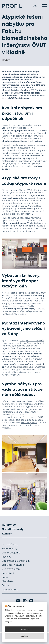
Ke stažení (8, 573)
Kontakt (7, 534)
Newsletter (8, 581)
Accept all (24, 629)
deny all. (8, 622)
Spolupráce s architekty (16, 561)
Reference (9, 525)
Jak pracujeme (11, 553)
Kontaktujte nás (29, 423)
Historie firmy (10, 549)
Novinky (7, 557)
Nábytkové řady (13, 529)
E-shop (6, 586)
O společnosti (10, 545)
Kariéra (6, 577)
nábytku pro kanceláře (32, 341)
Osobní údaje (10, 590)
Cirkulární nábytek (13, 565)
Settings (24, 636)
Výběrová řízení (11, 569)
